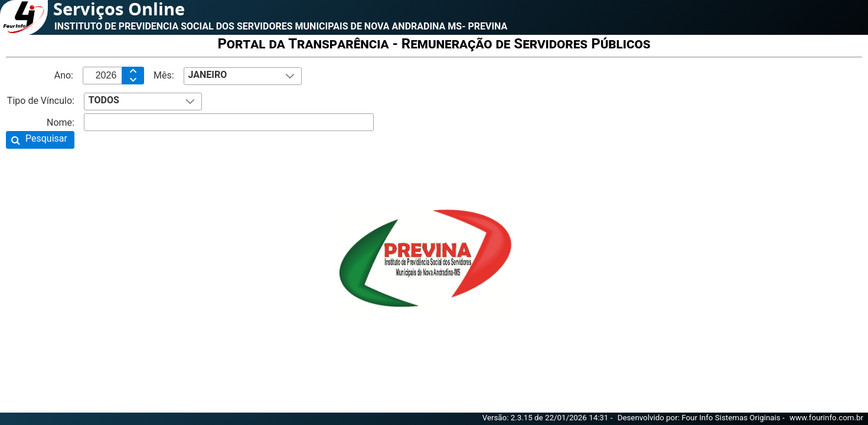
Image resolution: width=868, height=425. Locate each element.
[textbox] (113, 76)
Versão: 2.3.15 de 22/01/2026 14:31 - (549, 418)
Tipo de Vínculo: (41, 101)
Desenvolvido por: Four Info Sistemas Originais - (702, 418)
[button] (40, 140)
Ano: (64, 75)
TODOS (104, 100)
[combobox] (243, 76)
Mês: (164, 75)
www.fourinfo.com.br (826, 418)
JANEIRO (207, 75)
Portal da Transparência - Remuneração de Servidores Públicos (434, 44)
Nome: (61, 122)
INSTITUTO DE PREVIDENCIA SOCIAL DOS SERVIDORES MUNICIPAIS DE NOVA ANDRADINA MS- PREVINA (281, 26)
